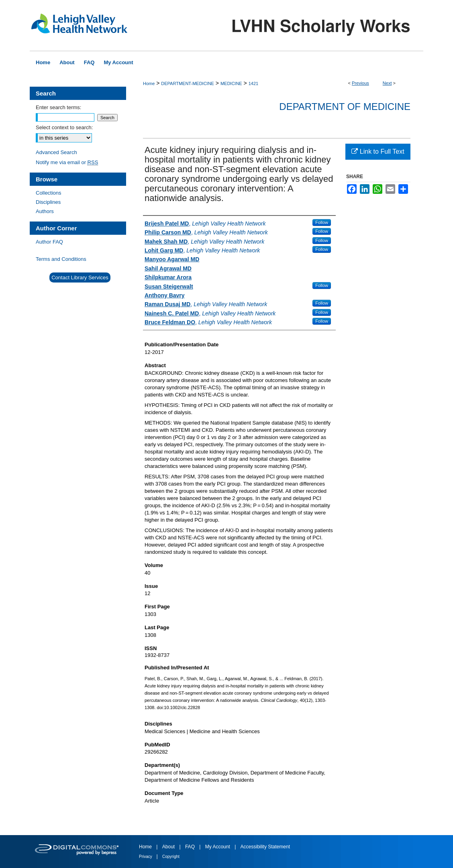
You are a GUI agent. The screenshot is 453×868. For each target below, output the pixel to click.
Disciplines (48, 202)
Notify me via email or (67, 162)
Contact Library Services (80, 277)
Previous (360, 83)
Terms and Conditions (61, 259)
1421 (253, 83)
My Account (218, 847)
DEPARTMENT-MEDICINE (188, 83)
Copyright (171, 857)
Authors (45, 211)
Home (149, 83)
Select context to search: (64, 127)
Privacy (146, 857)
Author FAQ (49, 242)
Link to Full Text (378, 151)
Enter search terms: (58, 107)
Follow (322, 222)
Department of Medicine (345, 107)
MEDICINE (231, 83)
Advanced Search (56, 152)
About (169, 847)
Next (387, 83)
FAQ (191, 847)
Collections (49, 193)
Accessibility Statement (265, 847)
